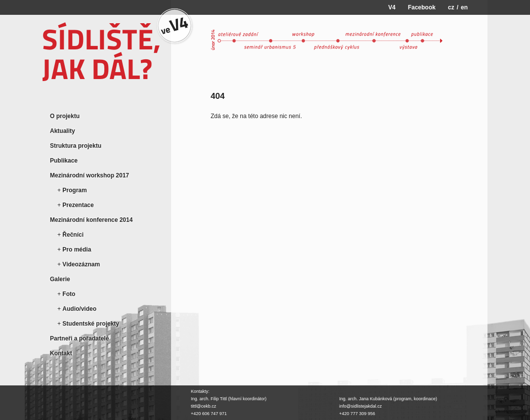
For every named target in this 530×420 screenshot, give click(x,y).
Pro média (77, 250)
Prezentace (78, 205)
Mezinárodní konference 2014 (91, 220)
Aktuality (63, 131)
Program (74, 190)
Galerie (60, 279)
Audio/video (79, 309)
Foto (69, 294)
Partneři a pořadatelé (79, 338)
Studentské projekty (91, 324)
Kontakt (61, 353)
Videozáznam (81, 264)
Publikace (64, 161)
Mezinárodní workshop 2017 (89, 175)
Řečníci (73, 235)
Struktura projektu (76, 146)
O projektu (65, 116)
